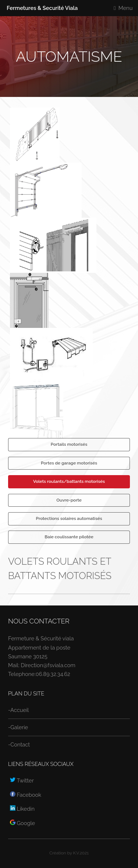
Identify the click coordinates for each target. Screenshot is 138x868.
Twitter (22, 780)
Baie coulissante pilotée (69, 537)
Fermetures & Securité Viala (42, 8)
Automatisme (69, 56)
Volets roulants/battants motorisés (69, 481)
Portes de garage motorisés (69, 463)
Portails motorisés (69, 444)
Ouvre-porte (69, 500)
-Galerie (18, 727)
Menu (126, 8)
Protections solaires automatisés (69, 518)
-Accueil (18, 710)
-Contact (19, 744)
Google (22, 823)
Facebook (26, 795)
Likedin (22, 809)
